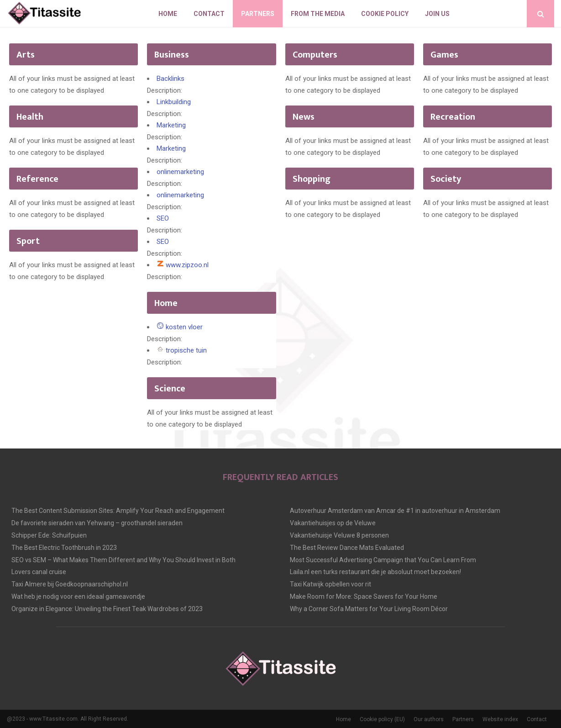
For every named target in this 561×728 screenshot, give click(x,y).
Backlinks (170, 79)
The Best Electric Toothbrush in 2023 (64, 548)
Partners (258, 14)
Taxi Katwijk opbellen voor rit (330, 584)
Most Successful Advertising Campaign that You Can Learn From (383, 560)
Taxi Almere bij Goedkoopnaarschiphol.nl (70, 584)
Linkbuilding (174, 102)
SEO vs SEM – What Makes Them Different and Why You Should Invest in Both (123, 560)
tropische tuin (186, 350)
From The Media (318, 14)
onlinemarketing (180, 172)
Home (168, 14)
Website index (500, 719)
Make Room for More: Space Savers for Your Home (364, 596)
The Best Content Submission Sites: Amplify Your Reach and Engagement (118, 511)
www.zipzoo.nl (187, 265)
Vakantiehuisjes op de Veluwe (333, 523)
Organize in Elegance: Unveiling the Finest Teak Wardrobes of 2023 (107, 609)
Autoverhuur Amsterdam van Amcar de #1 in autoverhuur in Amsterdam (395, 511)
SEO (163, 218)
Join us (437, 14)
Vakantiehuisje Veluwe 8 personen (339, 535)
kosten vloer (184, 327)
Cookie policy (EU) (382, 719)
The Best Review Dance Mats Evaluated (347, 548)
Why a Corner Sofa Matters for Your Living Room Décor (369, 609)
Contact (209, 14)
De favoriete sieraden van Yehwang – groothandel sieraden (97, 523)
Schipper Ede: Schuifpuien (49, 535)
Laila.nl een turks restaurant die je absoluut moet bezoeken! (375, 572)
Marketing (171, 125)
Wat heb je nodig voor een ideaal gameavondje (78, 596)
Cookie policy (385, 14)
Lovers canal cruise (39, 572)
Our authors (429, 719)
